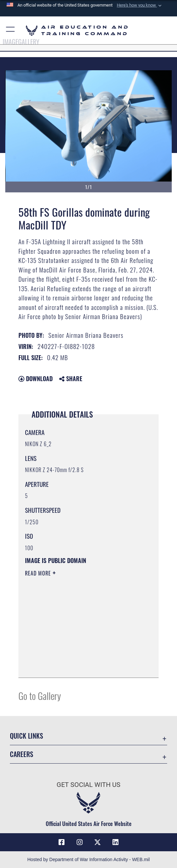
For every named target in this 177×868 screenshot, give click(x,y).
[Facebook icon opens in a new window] (62, 842)
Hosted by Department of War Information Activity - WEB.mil (88, 859)
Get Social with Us (88, 785)
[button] (140, 5)
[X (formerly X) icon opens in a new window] (97, 842)
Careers (22, 754)
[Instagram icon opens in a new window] (80, 842)
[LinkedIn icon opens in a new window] (115, 842)
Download (36, 379)
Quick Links (26, 736)
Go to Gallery (40, 695)
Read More (39, 573)
